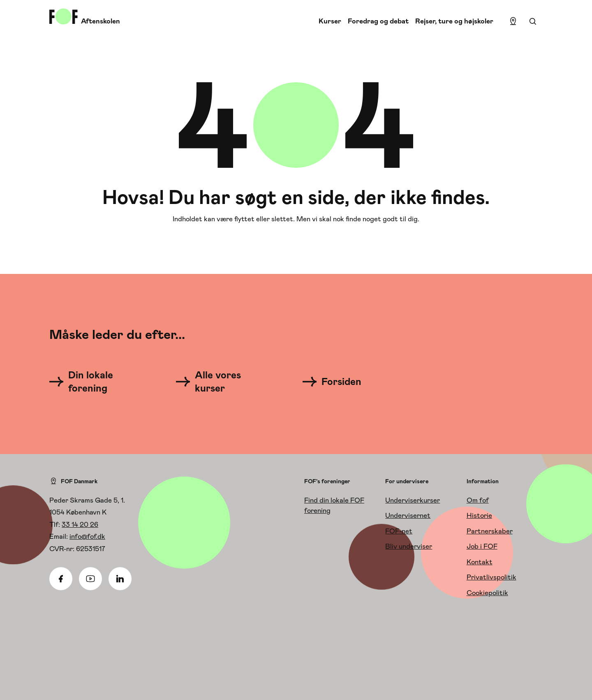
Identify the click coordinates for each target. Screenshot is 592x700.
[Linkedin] (120, 579)
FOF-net (399, 531)
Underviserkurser (413, 500)
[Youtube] (90, 579)
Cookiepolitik (487, 593)
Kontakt (480, 562)
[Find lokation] (513, 21)
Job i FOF (482, 546)
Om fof (478, 500)
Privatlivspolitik (491, 577)
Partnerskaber (490, 531)
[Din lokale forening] (95, 382)
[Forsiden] (337, 382)
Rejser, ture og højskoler (454, 21)
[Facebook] (61, 579)
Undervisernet (408, 515)
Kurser (330, 21)
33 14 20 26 (80, 524)
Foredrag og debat (378, 21)
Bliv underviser (409, 546)
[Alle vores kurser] (221, 382)
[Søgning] (533, 21)
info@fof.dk (87, 536)
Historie (479, 515)
